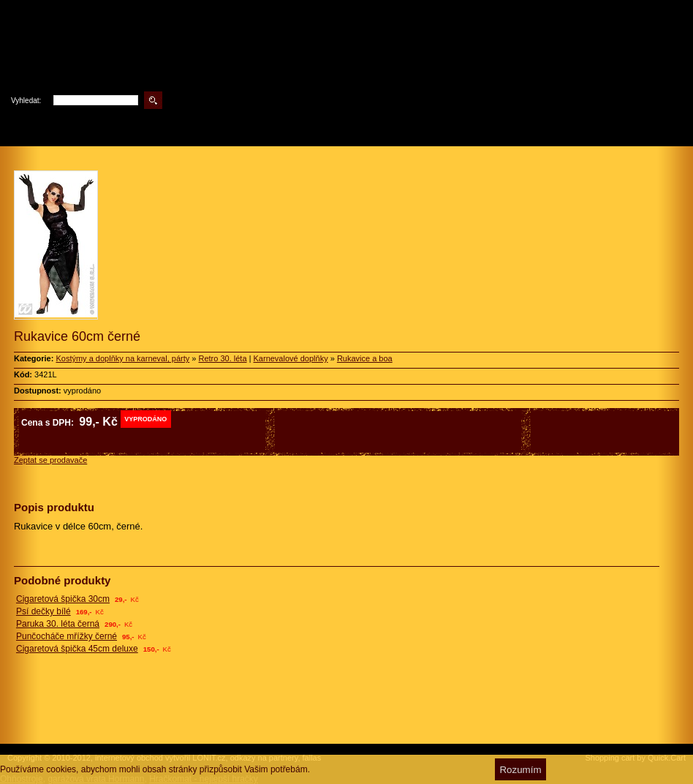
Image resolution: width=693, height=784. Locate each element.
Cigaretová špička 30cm (63, 599)
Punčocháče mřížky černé (67, 636)
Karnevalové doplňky (291, 358)
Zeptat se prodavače (50, 460)
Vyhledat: (26, 101)
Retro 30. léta (222, 358)
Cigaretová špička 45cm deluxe (77, 649)
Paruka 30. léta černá (58, 624)
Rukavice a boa (365, 358)
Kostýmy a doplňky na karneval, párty (122, 358)
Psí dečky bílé (43, 611)
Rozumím (520, 770)
